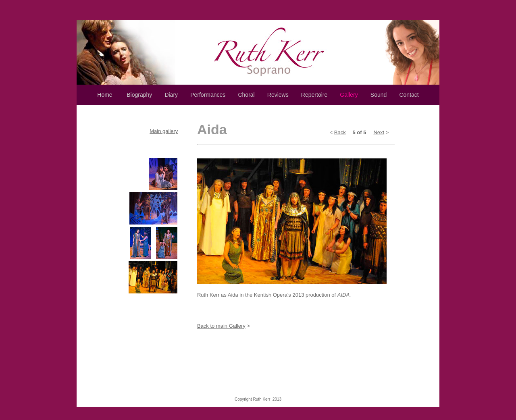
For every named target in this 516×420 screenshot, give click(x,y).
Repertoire (314, 95)
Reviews (278, 95)
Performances (208, 95)
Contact (409, 95)
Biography (139, 95)
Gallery (349, 95)
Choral (246, 95)
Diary (171, 95)
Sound (379, 95)
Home (105, 95)
